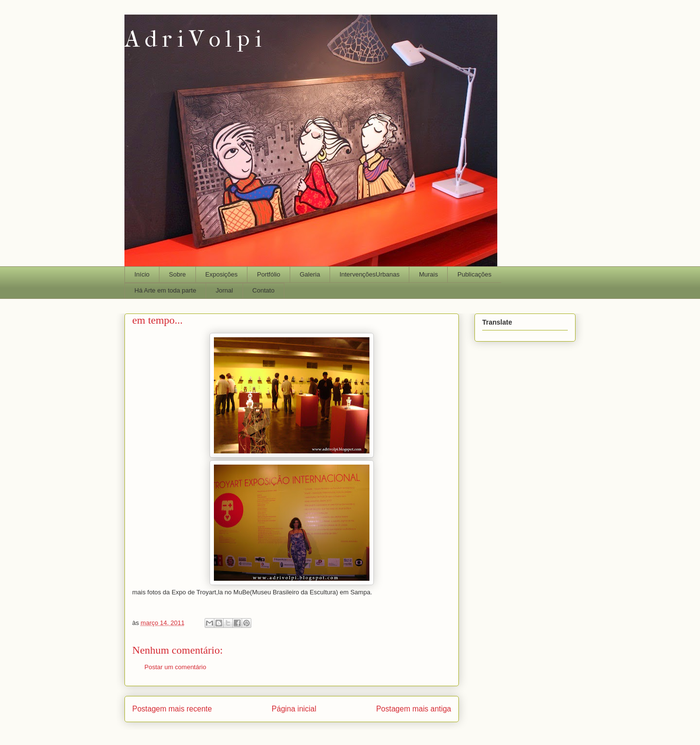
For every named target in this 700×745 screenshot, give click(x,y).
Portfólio (269, 274)
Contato (263, 290)
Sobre (178, 274)
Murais (429, 274)
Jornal (224, 290)
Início (142, 274)
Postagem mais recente (172, 709)
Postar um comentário (175, 667)
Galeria (310, 274)
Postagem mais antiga (414, 709)
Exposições (221, 274)
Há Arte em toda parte (166, 290)
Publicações (474, 274)
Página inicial (294, 709)
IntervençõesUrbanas (369, 274)
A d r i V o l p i (193, 39)
